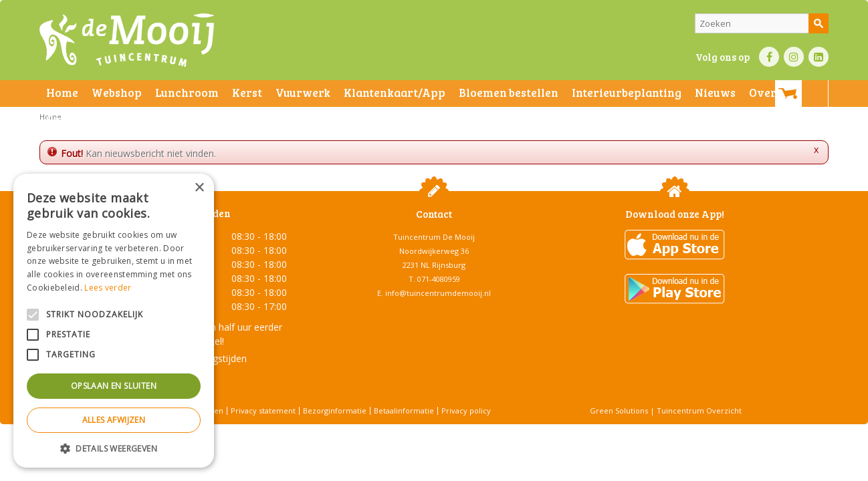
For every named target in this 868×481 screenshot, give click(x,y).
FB (769, 57)
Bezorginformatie (335, 411)
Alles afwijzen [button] (114, 420)
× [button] (199, 188)
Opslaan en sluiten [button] (114, 386)
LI (819, 57)
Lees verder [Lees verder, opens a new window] (108, 288)
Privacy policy (466, 411)
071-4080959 (439, 279)
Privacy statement (263, 411)
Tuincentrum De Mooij (434, 237)
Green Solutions (619, 411)
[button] (114, 448)
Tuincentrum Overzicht (699, 411)
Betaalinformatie (404, 411)
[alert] (114, 321)
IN (794, 57)
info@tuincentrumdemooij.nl (438, 293)
